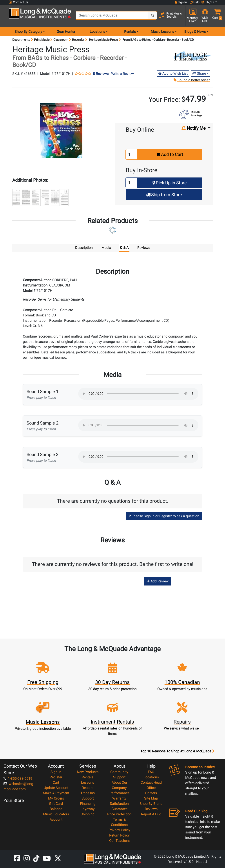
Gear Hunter (66, 32)
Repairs (88, 788)
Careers (151, 793)
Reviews (151, 809)
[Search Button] (153, 15)
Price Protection (119, 814)
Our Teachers (119, 841)
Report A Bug (151, 814)
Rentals (88, 777)
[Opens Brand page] (192, 57)
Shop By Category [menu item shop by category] (28, 32)
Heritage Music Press (103, 40)
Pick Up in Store (170, 183)
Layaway (88, 809)
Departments (21, 40)
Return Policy (119, 835)
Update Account (56, 788)
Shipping (88, 814)
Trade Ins (88, 793)
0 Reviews (101, 74)
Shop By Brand (151, 804)
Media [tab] (106, 248)
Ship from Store (164, 195)
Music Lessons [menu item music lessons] (162, 32)
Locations (151, 777)
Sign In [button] (181, 2)
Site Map (151, 798)
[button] (216, 16)
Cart (56, 782)
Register (56, 777)
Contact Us (18, 2)
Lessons (88, 782)
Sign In (56, 772)
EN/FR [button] (208, 2)
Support (88, 798)
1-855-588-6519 (18, 778)
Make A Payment (56, 793)
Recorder (78, 40)
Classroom (61, 40)
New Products (88, 772)
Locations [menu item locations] (97, 32)
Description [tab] (84, 248)
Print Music (42, 40)
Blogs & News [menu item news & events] (195, 32)
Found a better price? (192, 80)
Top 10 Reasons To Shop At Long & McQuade (177, 751)
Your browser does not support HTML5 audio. (138, 394)
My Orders (56, 798)
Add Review (158, 581)
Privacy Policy (119, 830)
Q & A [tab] (124, 248)
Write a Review (122, 74)
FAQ (151, 772)
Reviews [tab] (144, 248)
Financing (88, 804)
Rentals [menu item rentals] (130, 32)
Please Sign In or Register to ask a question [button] (164, 516)
